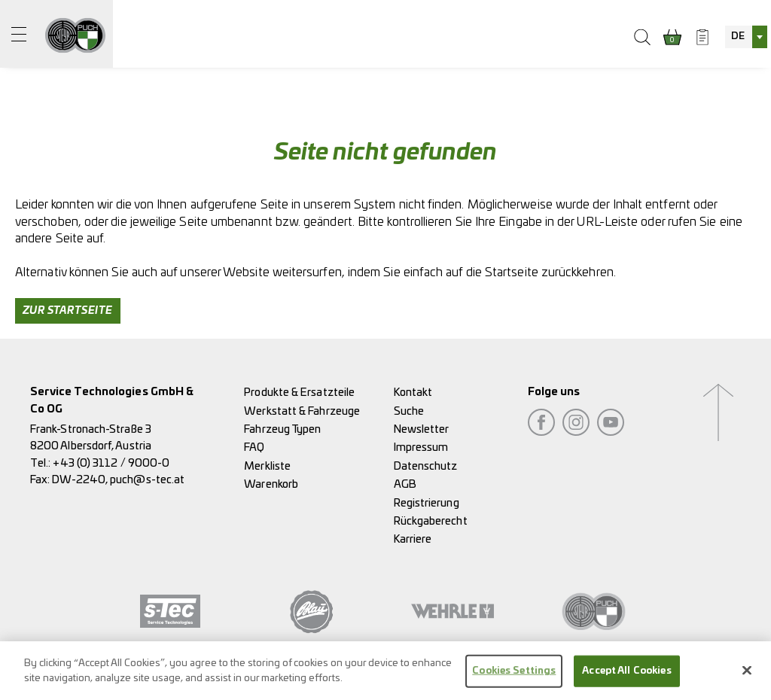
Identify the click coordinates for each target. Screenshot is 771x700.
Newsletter (422, 429)
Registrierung (427, 503)
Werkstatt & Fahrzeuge (302, 411)
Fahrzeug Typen (282, 429)
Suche (409, 411)
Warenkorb (271, 484)
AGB (405, 484)
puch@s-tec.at (147, 480)
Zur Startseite (68, 311)
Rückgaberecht (431, 521)
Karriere (413, 539)
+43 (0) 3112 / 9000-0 (111, 463)
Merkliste (267, 466)
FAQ (254, 447)
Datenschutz (426, 466)
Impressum (421, 447)
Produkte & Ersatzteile (299, 393)
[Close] (747, 674)
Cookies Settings (514, 675)
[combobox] (746, 37)
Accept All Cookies (626, 675)
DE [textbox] (738, 37)
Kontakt (413, 393)
